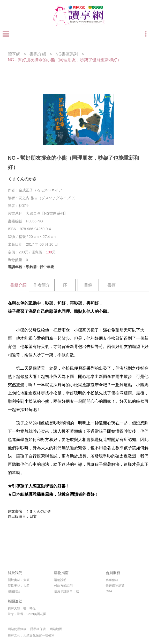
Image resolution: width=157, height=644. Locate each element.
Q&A (109, 591)
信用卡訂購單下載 (66, 591)
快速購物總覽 (115, 586)
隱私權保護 (38, 629)
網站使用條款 (17, 629)
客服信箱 (112, 580)
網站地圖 (56, 629)
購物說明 (60, 580)
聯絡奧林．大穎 (19, 586)
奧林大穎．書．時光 (22, 608)
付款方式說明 (63, 586)
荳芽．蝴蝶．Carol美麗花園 (27, 614)
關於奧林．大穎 (19, 580)
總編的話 (14, 591)
